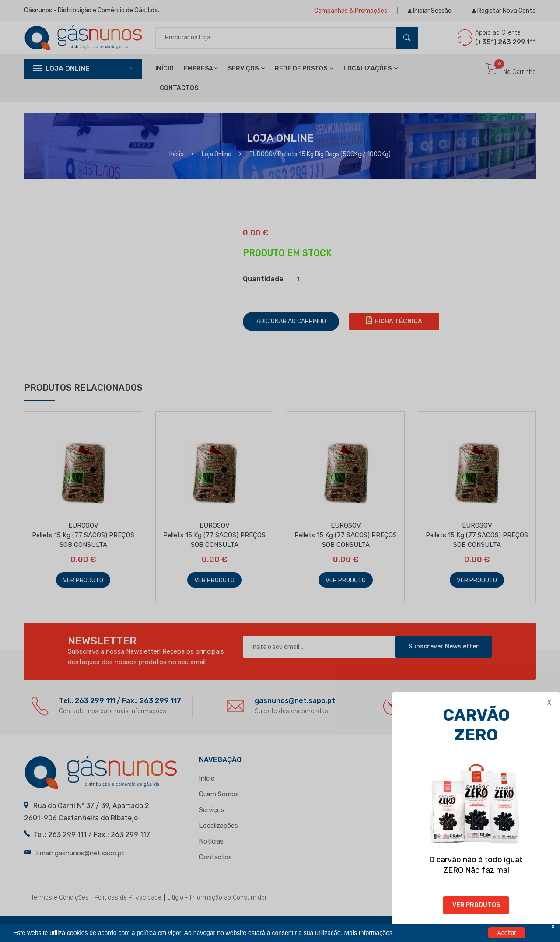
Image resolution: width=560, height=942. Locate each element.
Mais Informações (368, 933)
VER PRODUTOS (476, 905)
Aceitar (507, 933)
